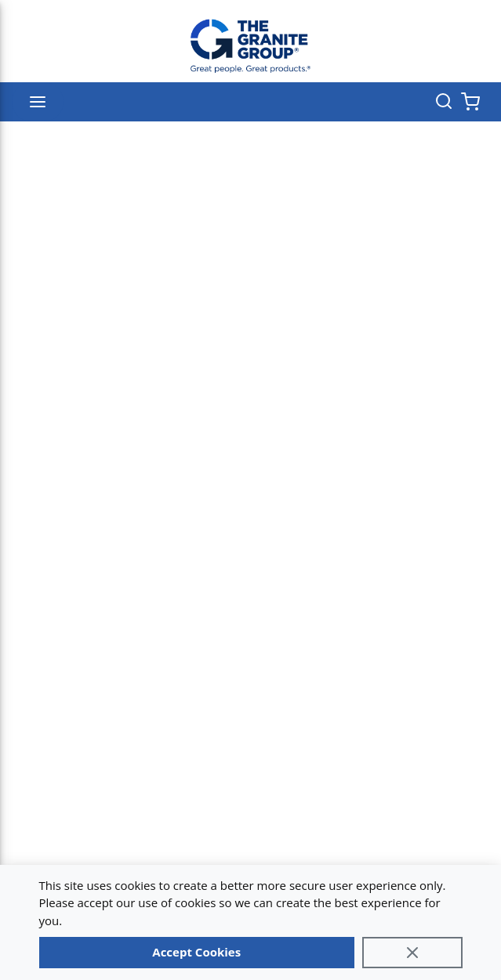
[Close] (412, 953)
